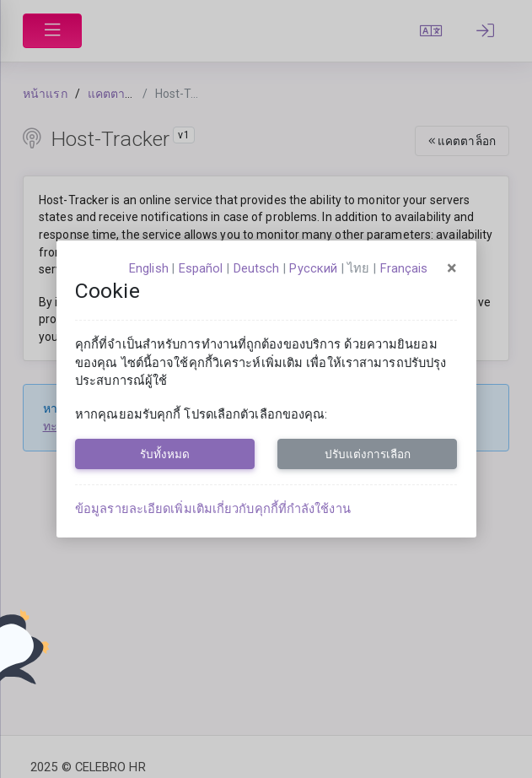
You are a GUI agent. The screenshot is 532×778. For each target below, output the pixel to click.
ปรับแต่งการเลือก (368, 454)
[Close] (452, 268)
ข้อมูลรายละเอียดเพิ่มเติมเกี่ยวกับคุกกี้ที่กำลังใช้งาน (213, 509)
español (201, 268)
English (149, 268)
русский (313, 268)
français (404, 268)
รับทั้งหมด (165, 454)
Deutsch (257, 268)
